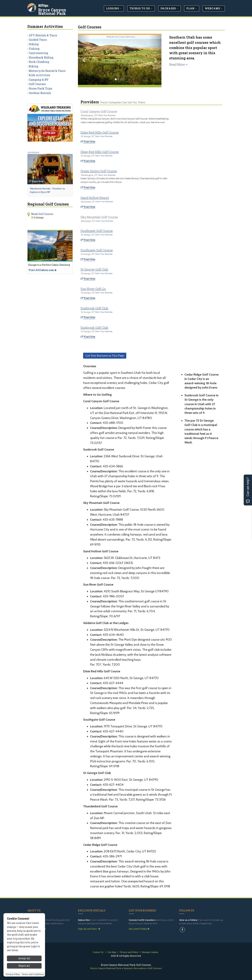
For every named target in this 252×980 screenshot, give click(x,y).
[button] (84, 60)
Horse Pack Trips (40, 88)
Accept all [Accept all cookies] (24, 958)
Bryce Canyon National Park (62, 11)
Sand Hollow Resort (95, 198)
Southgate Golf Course (97, 231)
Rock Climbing (39, 62)
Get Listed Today (139, 929)
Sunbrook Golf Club (94, 308)
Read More (178, 64)
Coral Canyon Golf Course (124, 37)
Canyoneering (38, 53)
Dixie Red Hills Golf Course (100, 132)
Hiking (34, 44)
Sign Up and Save (89, 929)
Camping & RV (39, 80)
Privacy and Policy (129, 952)
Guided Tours (38, 40)
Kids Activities (39, 75)
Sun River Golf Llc (93, 289)
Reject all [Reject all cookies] (24, 966)
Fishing (34, 49)
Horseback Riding (41, 57)
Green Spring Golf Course (99, 171)
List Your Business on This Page (105, 356)
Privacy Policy (13, 974)
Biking (34, 66)
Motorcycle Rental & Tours (47, 71)
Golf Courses (37, 84)
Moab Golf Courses (42, 214)
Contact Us (98, 952)
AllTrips (44, 5)
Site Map (112, 952)
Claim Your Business (107, 115)
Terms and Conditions (33, 974)
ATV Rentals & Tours (43, 35)
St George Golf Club (94, 269)
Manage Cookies (150, 952)
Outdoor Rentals (40, 93)
